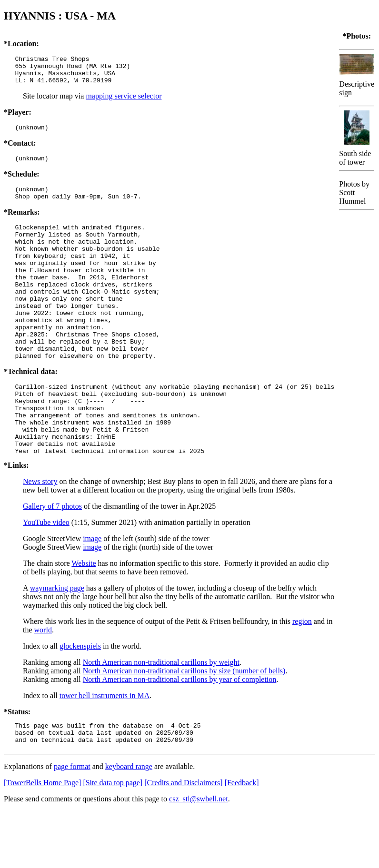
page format (72, 824)
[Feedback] (242, 840)
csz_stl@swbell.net (199, 856)
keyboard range (129, 824)
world (43, 683)
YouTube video (46, 575)
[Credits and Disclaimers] (183, 840)
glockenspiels (80, 699)
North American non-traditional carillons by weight (161, 715)
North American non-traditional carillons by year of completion (180, 732)
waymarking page (57, 641)
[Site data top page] (113, 840)
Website (84, 616)
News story (40, 534)
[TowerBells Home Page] (42, 840)
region (302, 674)
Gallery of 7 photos (52, 559)
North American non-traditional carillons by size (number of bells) (184, 724)
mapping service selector (124, 102)
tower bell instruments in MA (105, 748)
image (92, 591)
